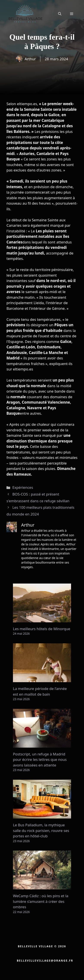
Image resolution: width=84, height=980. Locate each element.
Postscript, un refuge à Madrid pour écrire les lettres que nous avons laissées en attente (40, 760)
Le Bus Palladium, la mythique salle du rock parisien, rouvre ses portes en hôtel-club (41, 830)
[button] (60, 14)
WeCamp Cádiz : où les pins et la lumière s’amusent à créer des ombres (41, 901)
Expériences (23, 487)
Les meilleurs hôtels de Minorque (42, 629)
